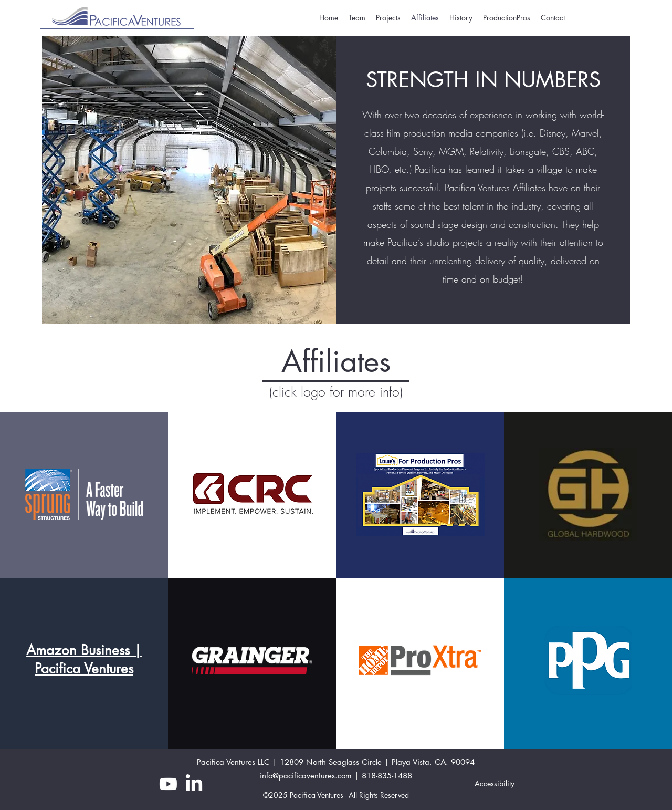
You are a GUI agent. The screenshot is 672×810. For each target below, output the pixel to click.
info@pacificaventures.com (306, 776)
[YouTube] (168, 784)
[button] (507, 18)
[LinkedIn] (194, 784)
